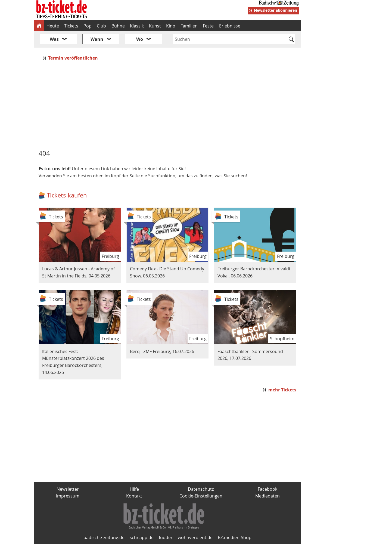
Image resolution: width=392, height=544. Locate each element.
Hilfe (134, 489)
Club (101, 26)
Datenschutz (201, 489)
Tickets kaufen (67, 195)
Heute (53, 26)
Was (54, 39)
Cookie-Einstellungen (201, 496)
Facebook (267, 489)
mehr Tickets (282, 390)
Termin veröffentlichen (74, 58)
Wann (97, 39)
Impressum (68, 496)
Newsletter (68, 489)
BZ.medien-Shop (235, 537)
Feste (208, 26)
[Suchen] (291, 40)
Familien (189, 26)
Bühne (118, 26)
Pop (88, 26)
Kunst (155, 26)
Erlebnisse (230, 26)
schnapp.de (142, 537)
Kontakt (134, 496)
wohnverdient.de (195, 537)
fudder (166, 537)
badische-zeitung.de (104, 537)
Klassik (137, 26)
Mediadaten (267, 496)
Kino (171, 26)
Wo (140, 39)
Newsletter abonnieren (276, 10)
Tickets (71, 26)
